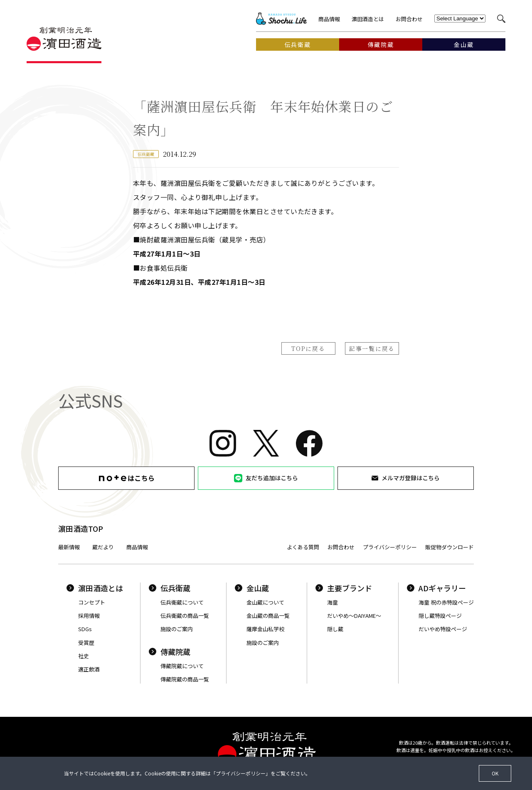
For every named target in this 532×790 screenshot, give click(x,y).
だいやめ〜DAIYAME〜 (354, 616)
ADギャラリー (436, 588)
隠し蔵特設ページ (440, 616)
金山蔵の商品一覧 (268, 616)
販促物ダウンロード (449, 547)
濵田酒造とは (368, 19)
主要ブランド (344, 588)
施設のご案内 (177, 629)
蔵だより (103, 547)
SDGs (85, 629)
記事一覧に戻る (372, 348)
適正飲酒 (89, 669)
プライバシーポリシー (390, 547)
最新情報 (69, 547)
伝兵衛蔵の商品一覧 (185, 616)
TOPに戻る (308, 348)
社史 (84, 656)
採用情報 (89, 616)
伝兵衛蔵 (170, 588)
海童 (332, 602)
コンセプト (92, 602)
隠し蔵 (335, 629)
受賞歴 (86, 643)
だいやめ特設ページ (443, 629)
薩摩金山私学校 (265, 629)
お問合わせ (409, 19)
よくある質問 (303, 547)
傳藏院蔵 (170, 652)
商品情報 (329, 19)
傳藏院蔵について (182, 666)
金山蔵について (265, 602)
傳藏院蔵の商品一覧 (185, 679)
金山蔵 (252, 588)
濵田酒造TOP (81, 528)
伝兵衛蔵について (182, 602)
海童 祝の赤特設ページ (446, 602)
